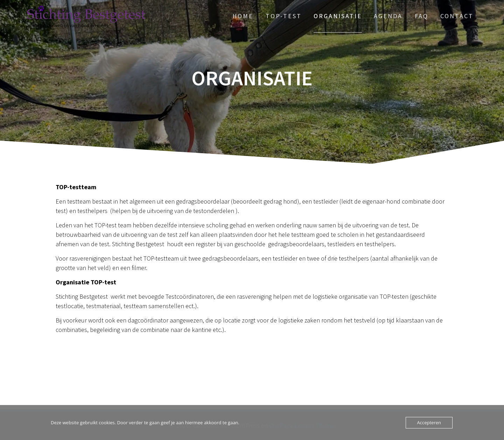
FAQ (422, 16)
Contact (457, 16)
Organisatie (338, 16)
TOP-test (284, 16)
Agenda (388, 16)
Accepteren (429, 423)
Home (243, 16)
